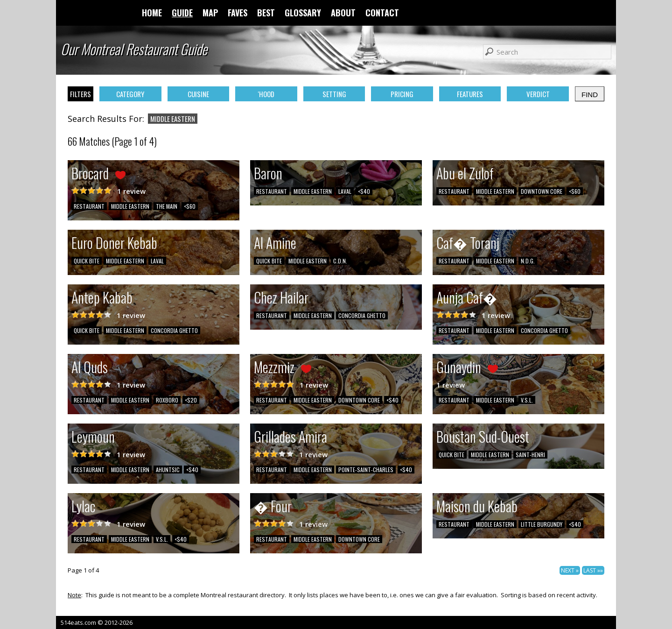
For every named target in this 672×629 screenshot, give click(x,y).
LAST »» (593, 570)
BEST (266, 13)
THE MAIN (167, 206)
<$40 (364, 191)
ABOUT (343, 13)
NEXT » (570, 570)
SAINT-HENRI (530, 455)
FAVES (238, 13)
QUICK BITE (87, 261)
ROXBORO (167, 400)
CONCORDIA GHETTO (174, 330)
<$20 (191, 400)
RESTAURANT (89, 206)
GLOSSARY (303, 13)
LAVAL (345, 191)
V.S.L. (527, 400)
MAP (210, 13)
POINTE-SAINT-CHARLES (366, 470)
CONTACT (382, 13)
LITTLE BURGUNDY (542, 524)
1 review (131, 191)
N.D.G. (528, 261)
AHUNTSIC (168, 470)
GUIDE (182, 13)
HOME (152, 13)
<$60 (190, 206)
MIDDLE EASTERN (130, 206)
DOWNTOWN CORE (542, 191)
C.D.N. (340, 261)
